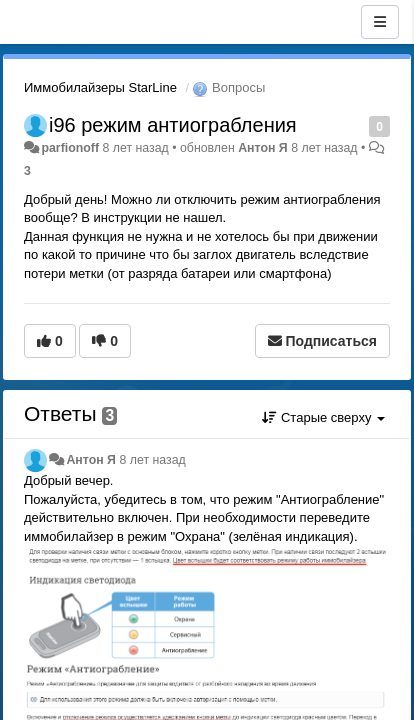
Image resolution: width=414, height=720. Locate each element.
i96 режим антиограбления (173, 125)
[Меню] (380, 22)
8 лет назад (152, 460)
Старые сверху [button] (323, 417)
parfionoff (70, 148)
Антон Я (263, 148)
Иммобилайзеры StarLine (100, 87)
